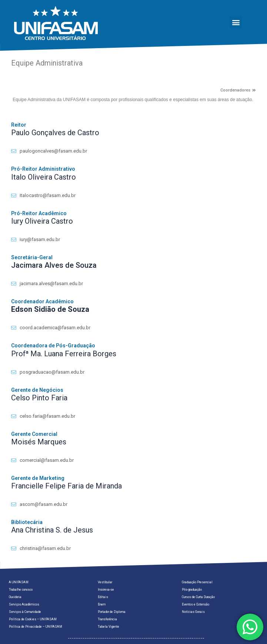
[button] (236, 22)
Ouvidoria (15, 597)
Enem (102, 604)
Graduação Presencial (197, 582)
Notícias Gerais (193, 612)
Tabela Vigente (109, 627)
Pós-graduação (192, 590)
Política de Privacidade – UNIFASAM (36, 627)
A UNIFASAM (19, 582)
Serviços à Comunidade (25, 612)
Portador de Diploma (112, 612)
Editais (103, 597)
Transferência (107, 619)
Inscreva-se (106, 590)
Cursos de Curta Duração (198, 597)
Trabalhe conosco (21, 590)
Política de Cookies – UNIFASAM (33, 619)
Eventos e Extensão (196, 604)
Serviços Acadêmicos (24, 604)
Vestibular (105, 582)
